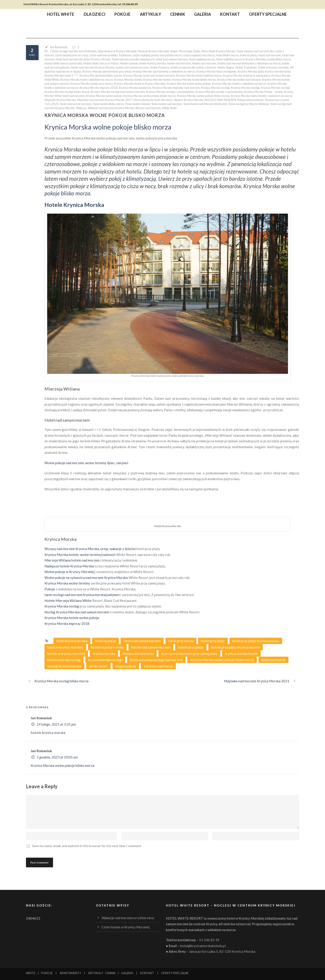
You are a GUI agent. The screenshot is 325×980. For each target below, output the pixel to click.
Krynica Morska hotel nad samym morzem (149, 75)
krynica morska (104, 653)
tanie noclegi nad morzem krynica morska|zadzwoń (82, 595)
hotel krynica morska (72, 641)
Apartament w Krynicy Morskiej (117, 51)
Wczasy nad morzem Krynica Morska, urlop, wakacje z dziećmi (90, 549)
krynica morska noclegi (105, 660)
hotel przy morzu (181, 641)
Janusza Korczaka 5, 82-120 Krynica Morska (222, 951)
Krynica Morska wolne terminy (67, 583)
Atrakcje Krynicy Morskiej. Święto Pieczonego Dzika (169, 51)
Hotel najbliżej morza (202, 59)
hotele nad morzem (179, 63)
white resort (98, 666)
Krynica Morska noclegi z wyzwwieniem (170, 92)
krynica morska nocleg (64, 660)
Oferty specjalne (268, 15)
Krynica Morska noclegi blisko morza (67, 92)
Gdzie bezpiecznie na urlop (72, 55)
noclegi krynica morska (64, 666)
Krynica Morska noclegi (215, 88)
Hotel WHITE (61, 15)
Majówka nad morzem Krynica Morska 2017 (105, 100)
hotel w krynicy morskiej (65, 647)
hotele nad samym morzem (132, 67)
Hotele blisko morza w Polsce (101, 63)
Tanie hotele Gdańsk (138, 104)
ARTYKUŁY (95, 973)
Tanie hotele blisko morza (108, 104)
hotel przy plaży (213, 641)
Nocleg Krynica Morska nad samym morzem (77, 612)
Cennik (178, 15)
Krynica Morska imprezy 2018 (99, 88)
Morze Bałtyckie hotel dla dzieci (153, 100)
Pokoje (122, 15)
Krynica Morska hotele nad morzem (239, 80)
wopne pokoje (126, 666)
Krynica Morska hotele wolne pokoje (189, 84)
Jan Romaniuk (59, 47)
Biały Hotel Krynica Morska (218, 51)
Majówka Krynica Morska (60, 100)
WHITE (31, 973)
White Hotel (169, 108)
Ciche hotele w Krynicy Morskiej (126, 927)
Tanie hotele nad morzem (167, 104)
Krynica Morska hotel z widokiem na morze (87, 80)
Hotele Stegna (225, 67)
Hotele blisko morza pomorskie (63, 63)
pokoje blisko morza (67, 193)
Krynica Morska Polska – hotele (263, 92)
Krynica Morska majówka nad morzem (176, 88)
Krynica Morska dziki (251, 71)
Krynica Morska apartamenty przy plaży (107, 71)
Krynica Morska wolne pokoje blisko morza (149, 96)
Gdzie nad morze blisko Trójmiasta (110, 55)
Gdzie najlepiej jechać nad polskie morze (157, 55)
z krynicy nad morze (158, 666)
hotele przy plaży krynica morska (236, 647)
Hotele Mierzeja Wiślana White (68, 601)
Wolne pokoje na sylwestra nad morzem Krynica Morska (86, 578)
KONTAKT (147, 973)
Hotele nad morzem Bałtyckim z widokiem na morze (249, 63)
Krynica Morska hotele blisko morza (194, 80)
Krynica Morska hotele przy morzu (92, 84)
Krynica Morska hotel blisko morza (101, 75)
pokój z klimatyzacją (132, 178)
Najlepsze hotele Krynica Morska (69, 566)
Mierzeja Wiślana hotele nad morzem (72, 560)
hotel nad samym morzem (142, 641)
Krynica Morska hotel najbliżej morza (199, 75)
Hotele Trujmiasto (246, 67)
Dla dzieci (95, 15)
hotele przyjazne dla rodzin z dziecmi (193, 67)
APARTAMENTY (70, 973)
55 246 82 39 (130, 4)
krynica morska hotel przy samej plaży (189, 653)
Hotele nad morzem (204, 63)
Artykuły (151, 15)
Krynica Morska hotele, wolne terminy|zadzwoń (80, 555)
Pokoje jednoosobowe (250, 100)
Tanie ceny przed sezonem (76, 104)
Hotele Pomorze (160, 67)
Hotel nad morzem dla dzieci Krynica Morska (83, 59)
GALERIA (127, 973)
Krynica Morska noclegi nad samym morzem (118, 92)
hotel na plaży (248, 55)
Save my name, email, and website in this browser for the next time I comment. (87, 846)
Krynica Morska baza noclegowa (216, 71)
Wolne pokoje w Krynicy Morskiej (70, 572)
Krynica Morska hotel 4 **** (61, 75)
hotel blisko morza (227, 55)
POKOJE (47, 973)
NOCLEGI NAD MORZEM (220, 100)
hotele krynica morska (152, 63)
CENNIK (110, 973)
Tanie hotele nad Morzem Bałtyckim (205, 104)
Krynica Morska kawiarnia (135, 88)
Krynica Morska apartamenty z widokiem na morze (164, 71)
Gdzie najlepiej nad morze (199, 55)
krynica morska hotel (277, 71)
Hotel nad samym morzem (172, 59)
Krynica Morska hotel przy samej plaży (246, 75)
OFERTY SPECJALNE (175, 973)
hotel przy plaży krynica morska (256, 641)
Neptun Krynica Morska (189, 100)
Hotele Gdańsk (129, 63)
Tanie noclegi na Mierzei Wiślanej (249, 104)
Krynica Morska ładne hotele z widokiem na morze (261, 96)
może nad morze (274, 660)
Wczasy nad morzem (148, 108)
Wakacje (81, 108)
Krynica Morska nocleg (62, 606)
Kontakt (230, 15)
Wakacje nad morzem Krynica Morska (111, 108)
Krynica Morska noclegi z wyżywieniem (219, 92)
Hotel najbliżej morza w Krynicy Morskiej (241, 59)
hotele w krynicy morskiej (273, 67)
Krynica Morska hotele (128, 80)
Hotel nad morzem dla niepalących (133, 59)
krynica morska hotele (241, 653)
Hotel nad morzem (269, 55)
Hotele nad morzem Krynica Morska (92, 67)
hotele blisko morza (279, 59)
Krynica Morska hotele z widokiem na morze (239, 84)
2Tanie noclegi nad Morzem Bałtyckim (73, 51)
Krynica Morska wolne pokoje (104, 96)
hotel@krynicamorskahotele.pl (203, 946)
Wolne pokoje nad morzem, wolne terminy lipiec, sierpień (86, 463)
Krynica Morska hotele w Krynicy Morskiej (140, 84)
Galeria (203, 15)
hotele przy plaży (191, 647)
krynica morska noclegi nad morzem (156, 660)
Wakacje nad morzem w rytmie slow (128, 918)
